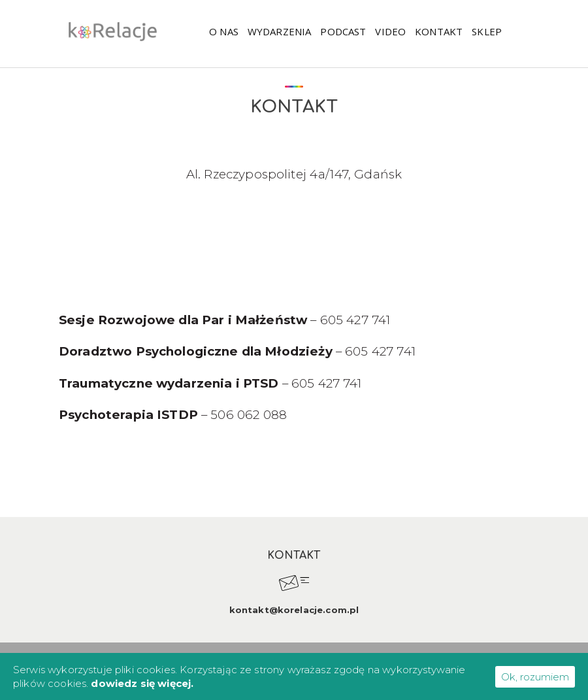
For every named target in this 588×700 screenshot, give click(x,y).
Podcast (343, 31)
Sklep (487, 31)
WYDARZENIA (280, 31)
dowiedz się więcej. (142, 683)
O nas (224, 31)
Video (390, 31)
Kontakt (439, 31)
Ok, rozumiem (535, 677)
